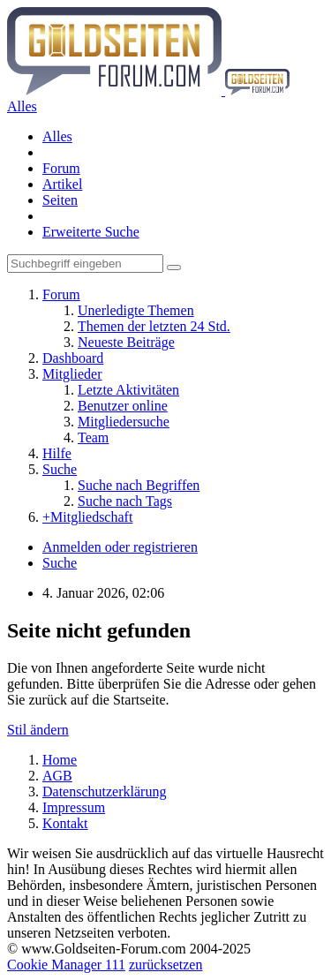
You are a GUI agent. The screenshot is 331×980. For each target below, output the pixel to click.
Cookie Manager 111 (66, 965)
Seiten (60, 200)
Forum (61, 168)
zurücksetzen (166, 965)
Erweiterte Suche (91, 232)
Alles (57, 136)
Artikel (62, 184)
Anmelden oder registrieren (120, 547)
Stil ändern (38, 730)
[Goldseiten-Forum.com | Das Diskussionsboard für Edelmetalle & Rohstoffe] (148, 90)
